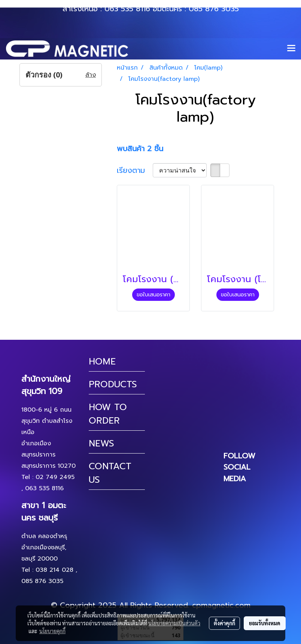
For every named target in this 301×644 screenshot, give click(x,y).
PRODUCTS (113, 384)
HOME (102, 361)
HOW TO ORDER (108, 414)
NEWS (101, 443)
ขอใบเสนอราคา (153, 295)
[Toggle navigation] (291, 49)
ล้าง (91, 75)
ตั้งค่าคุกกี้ (224, 623)
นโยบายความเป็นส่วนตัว (174, 623)
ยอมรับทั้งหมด (265, 623)
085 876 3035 (214, 9)
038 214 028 (54, 570)
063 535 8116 (127, 9)
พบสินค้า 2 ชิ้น (140, 149)
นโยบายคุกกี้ (52, 631)
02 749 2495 (55, 477)
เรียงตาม (135, 170)
